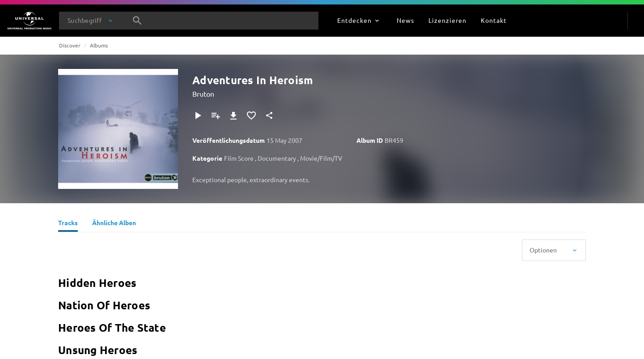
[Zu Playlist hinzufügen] (216, 115)
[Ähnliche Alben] (114, 224)
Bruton (203, 94)
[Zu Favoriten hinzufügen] (251, 115)
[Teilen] (269, 115)
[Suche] (137, 21)
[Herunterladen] (233, 115)
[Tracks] (68, 224)
